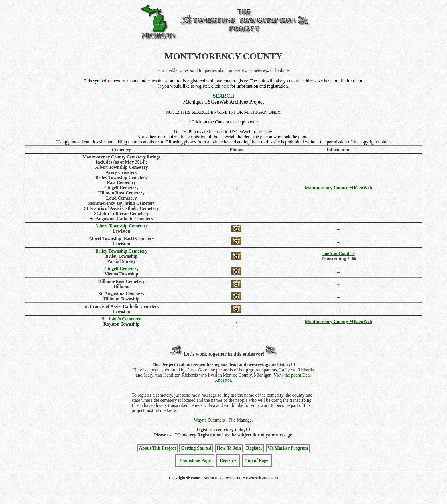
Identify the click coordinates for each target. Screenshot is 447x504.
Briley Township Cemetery (121, 251)
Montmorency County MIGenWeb (338, 188)
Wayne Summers (209, 420)
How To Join (229, 448)
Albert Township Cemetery (121, 226)
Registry (228, 460)
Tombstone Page (195, 460)
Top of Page (257, 460)
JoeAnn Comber (338, 254)
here (225, 86)
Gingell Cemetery (121, 269)
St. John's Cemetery (121, 319)
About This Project (157, 448)
